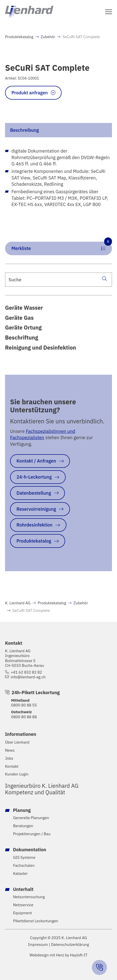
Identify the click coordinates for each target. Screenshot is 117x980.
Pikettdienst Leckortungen (36, 921)
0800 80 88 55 (24, 705)
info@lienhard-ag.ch (28, 677)
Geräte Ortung (23, 328)
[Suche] (104, 278)
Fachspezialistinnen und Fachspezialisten (43, 434)
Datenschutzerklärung (70, 944)
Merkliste (62, 247)
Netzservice (23, 905)
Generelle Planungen (31, 818)
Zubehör (48, 37)
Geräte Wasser (24, 308)
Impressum (38, 944)
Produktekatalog (19, 37)
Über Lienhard (17, 742)
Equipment (23, 913)
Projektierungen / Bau (32, 834)
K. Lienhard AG (18, 603)
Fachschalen (24, 865)
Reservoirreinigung (36, 509)
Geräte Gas (19, 318)
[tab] (58, 130)
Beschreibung (24, 130)
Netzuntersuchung (29, 897)
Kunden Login (17, 774)
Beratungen (23, 826)
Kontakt (12, 766)
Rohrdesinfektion (35, 525)
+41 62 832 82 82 (26, 672)
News (10, 750)
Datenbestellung (34, 493)
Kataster (20, 873)
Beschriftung (22, 338)
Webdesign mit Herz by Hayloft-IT (58, 955)
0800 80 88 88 (24, 717)
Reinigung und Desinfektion (41, 348)
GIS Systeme (24, 857)
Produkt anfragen (30, 93)
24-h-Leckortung (34, 477)
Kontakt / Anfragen (36, 461)
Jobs (9, 758)
